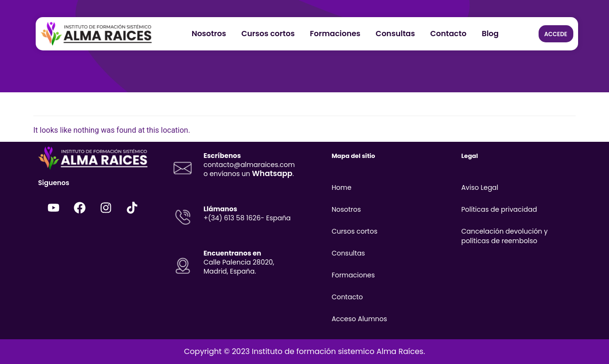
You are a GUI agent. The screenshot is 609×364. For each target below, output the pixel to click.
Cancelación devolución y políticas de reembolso (504, 236)
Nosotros (209, 34)
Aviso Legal (480, 187)
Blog (490, 34)
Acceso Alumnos (359, 319)
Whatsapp (272, 173)
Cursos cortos (268, 34)
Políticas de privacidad (499, 209)
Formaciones (335, 34)
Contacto (448, 34)
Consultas (396, 34)
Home (342, 187)
